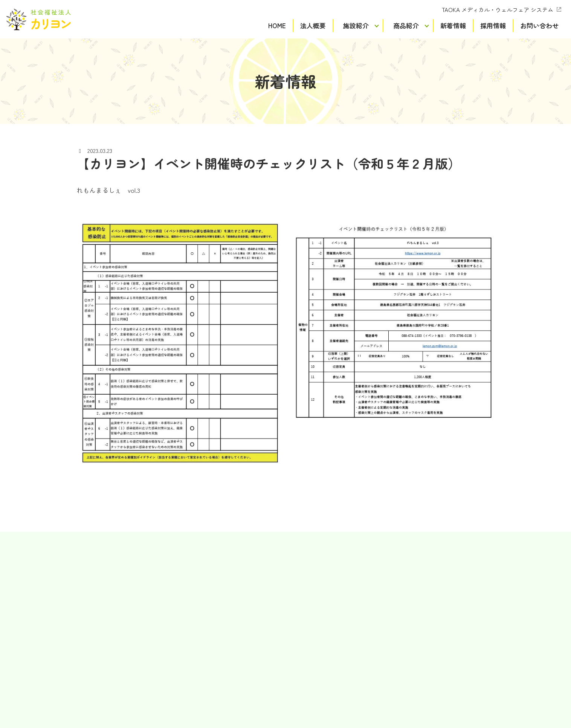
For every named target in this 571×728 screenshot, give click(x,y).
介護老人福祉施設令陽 (200, 671)
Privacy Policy (312, 701)
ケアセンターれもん (197, 629)
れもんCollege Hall (195, 650)
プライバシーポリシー (285, 712)
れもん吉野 (186, 575)
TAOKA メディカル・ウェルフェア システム (498, 9)
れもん (181, 565)
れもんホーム (189, 639)
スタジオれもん (192, 607)
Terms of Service (355, 701)
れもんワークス (192, 586)
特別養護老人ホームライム (205, 661)
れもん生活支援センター (202, 618)
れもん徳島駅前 (192, 597)
